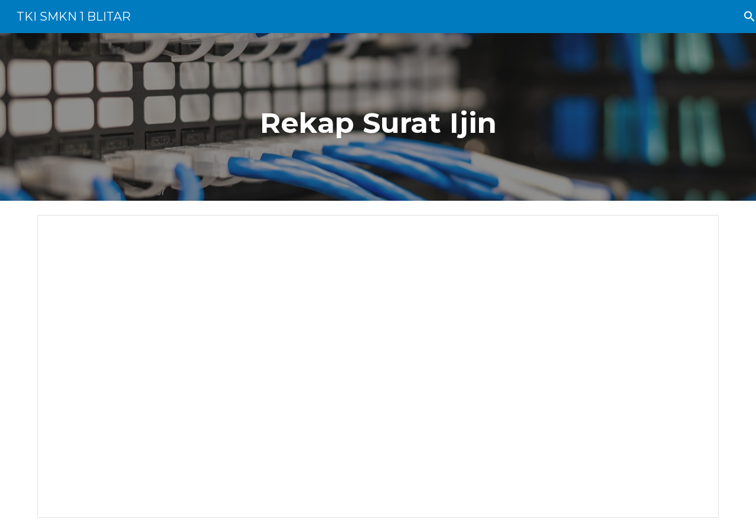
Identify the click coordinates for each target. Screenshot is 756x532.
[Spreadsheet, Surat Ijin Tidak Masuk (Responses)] (378, 366)
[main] (378, 117)
